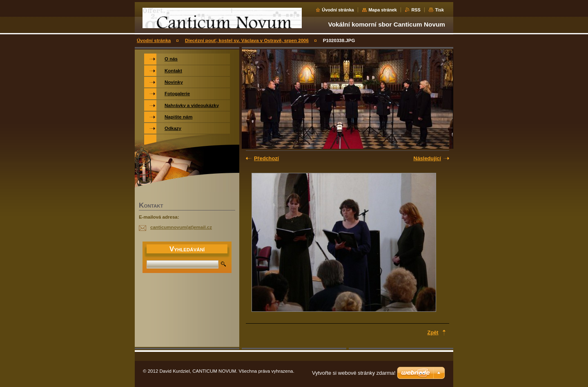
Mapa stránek (383, 10)
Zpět (433, 332)
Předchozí (266, 158)
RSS (416, 10)
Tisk (439, 10)
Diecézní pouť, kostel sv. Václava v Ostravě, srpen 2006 (247, 40)
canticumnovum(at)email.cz (181, 227)
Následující (427, 158)
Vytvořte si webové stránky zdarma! (354, 373)
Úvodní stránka (338, 10)
